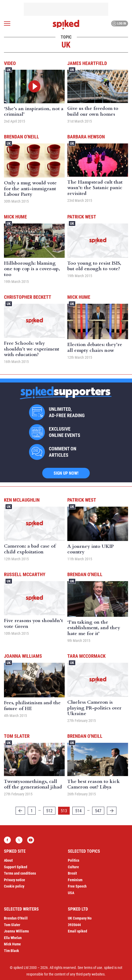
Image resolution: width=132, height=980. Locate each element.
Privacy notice (15, 880)
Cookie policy (14, 886)
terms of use (93, 968)
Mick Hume (15, 217)
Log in (119, 24)
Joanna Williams (23, 656)
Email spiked (77, 931)
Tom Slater (17, 736)
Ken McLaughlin (22, 500)
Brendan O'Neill (22, 137)
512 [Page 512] (49, 811)
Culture (73, 867)
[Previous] (20, 811)
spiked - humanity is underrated (66, 25)
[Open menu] (7, 24)
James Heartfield (87, 63)
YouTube (31, 840)
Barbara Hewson (86, 137)
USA (71, 893)
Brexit (72, 873)
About (8, 860)
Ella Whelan (13, 938)
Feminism (75, 880)
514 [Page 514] (78, 811)
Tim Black (11, 951)
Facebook (7, 840)
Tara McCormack (86, 656)
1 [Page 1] (32, 811)
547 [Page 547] (98, 811)
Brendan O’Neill (16, 918)
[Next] (112, 811)
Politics (74, 860)
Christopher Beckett (28, 297)
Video (10, 63)
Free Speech (77, 886)
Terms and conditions (20, 873)
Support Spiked (16, 867)
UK (9, 70)
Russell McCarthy (25, 574)
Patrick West (82, 217)
